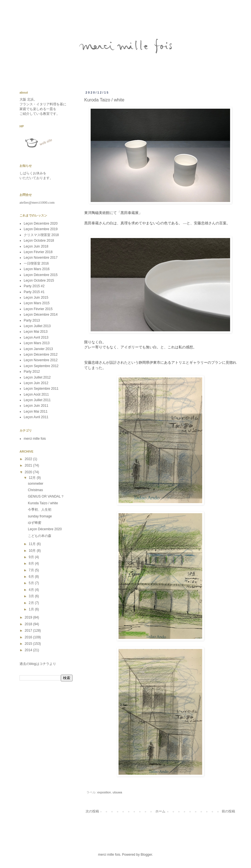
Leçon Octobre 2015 (39, 280)
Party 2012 (32, 372)
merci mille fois (35, 439)
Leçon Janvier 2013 (38, 349)
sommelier (36, 484)
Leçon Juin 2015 (36, 298)
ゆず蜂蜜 (35, 523)
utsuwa (117, 792)
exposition (104, 792)
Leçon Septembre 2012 (41, 366)
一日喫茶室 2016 (36, 263)
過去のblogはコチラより (38, 664)
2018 (29, 624)
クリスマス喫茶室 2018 (41, 235)
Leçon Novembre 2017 (41, 258)
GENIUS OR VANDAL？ (46, 496)
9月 (32, 557)
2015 (29, 644)
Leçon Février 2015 (38, 309)
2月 (32, 603)
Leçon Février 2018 (38, 252)
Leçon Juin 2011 (36, 406)
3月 (32, 596)
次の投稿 (92, 811)
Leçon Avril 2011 (36, 417)
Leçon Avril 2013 (36, 337)
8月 (32, 563)
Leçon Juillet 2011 (37, 400)
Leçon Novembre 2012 (41, 360)
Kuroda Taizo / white (43, 503)
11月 (33, 544)
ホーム (160, 811)
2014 (29, 650)
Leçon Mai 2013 (36, 332)
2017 (29, 631)
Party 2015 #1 (34, 292)
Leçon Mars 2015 (37, 303)
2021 (29, 465)
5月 (32, 583)
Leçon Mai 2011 (36, 412)
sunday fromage (40, 516)
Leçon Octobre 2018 (39, 241)
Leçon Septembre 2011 (41, 389)
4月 (32, 590)
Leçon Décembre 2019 (41, 229)
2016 (29, 637)
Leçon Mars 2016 (37, 269)
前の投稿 (228, 811)
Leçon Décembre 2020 (41, 223)
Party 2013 (32, 320)
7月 (32, 570)
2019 (29, 617)
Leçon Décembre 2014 (41, 315)
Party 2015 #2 (34, 286)
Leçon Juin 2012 (36, 383)
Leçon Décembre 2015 (41, 275)
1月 (32, 609)
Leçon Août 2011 (36, 394)
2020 (29, 472)
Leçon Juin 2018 (36, 246)
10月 (33, 551)
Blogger (146, 855)
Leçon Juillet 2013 (37, 326)
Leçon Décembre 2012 (41, 355)
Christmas (35, 490)
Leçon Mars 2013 (37, 343)
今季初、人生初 (40, 510)
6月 (32, 577)
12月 (33, 478)
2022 (29, 459)
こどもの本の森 (40, 536)
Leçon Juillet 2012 (37, 377)
